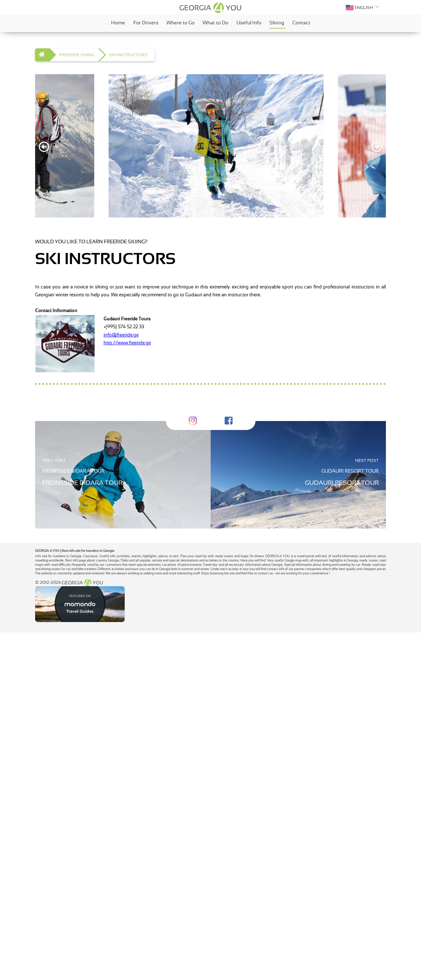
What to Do (216, 23)
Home (119, 23)
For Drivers (146, 23)
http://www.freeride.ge (127, 343)
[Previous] (44, 147)
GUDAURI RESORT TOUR (350, 560)
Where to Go (181, 23)
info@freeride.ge (121, 335)
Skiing (277, 24)
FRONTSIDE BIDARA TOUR (73, 560)
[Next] (377, 147)
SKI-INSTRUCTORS (128, 55)
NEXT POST (367, 550)
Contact (301, 23)
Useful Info (249, 23)
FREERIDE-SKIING (77, 55)
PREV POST (54, 550)
